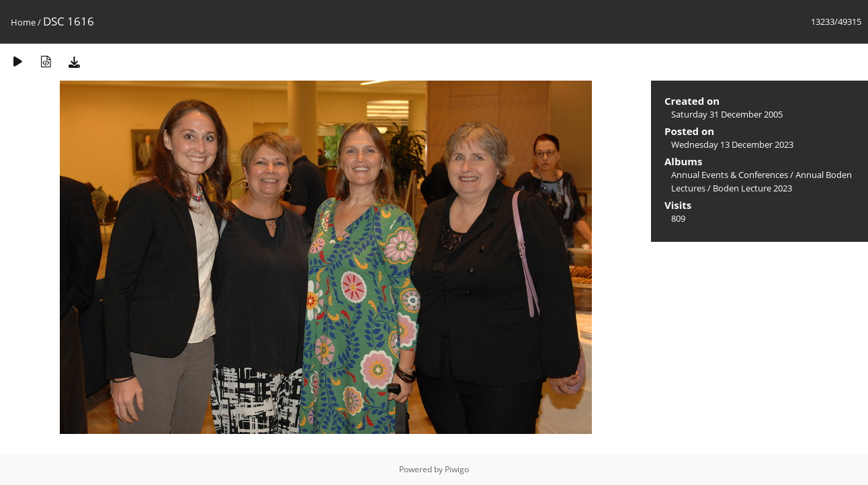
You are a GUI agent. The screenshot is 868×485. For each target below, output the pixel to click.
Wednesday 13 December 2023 (732, 144)
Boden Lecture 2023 (752, 188)
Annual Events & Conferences (730, 175)
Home (23, 22)
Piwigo (457, 469)
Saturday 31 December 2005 (727, 114)
